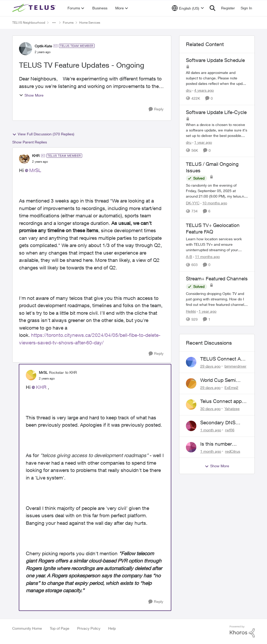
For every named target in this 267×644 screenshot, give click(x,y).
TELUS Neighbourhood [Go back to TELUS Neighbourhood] (29, 23)
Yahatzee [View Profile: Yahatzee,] (232, 409)
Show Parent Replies (30, 142)
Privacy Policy (89, 628)
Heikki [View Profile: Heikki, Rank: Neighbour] (191, 311)
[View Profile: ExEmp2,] (191, 383)
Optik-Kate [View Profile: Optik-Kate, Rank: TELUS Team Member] (43, 46)
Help (112, 628)
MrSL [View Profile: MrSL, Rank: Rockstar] (43, 372)
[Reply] (156, 109)
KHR (41, 387)
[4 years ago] (203, 90)
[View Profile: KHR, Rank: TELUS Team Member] (24, 159)
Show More (31, 95)
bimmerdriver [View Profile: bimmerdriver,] (235, 366)
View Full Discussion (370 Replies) (43, 134)
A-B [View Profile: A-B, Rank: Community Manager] (189, 257)
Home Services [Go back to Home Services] (90, 23)
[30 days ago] (210, 409)
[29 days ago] (210, 366)
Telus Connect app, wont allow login (222, 401)
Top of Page (60, 628)
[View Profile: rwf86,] (191, 426)
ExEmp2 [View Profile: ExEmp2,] (231, 387)
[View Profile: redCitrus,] (191, 447)
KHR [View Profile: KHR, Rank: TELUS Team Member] (36, 156)
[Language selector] (188, 8)
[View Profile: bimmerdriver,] (191, 362)
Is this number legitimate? (216, 444)
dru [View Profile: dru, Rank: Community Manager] (189, 90)
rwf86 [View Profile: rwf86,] (230, 430)
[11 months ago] (207, 257)
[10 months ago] (214, 203)
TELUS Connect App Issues (223, 359)
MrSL (35, 170)
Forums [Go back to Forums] (68, 23)
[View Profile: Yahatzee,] (191, 405)
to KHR (71, 372)
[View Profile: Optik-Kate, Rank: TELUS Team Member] (26, 49)
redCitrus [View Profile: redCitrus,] (233, 451)
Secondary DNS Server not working (221, 423)
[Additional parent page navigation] (54, 23)
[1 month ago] (211, 430)
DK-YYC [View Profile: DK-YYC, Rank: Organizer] (193, 203)
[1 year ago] (202, 142)
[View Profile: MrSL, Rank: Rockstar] (31, 375)
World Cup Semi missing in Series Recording (219, 380)
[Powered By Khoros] (242, 632)
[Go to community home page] (35, 8)
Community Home (27, 628)
